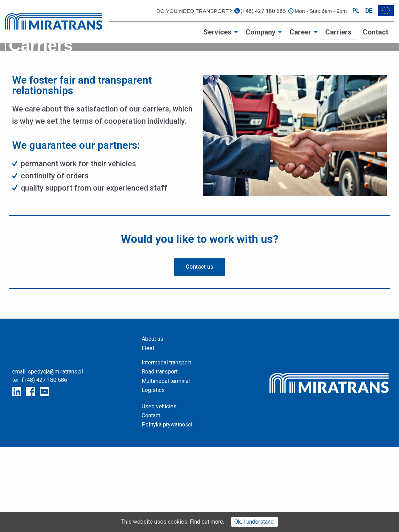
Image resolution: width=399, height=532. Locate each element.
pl (356, 11)
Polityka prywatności (167, 510)
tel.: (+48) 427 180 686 (40, 465)
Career (300, 32)
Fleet (148, 433)
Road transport (160, 457)
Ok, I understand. (255, 522)
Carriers (338, 32)
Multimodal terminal (166, 466)
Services (217, 32)
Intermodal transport (166, 448)
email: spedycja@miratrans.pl (48, 457)
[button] (199, 352)
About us (152, 424)
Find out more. (207, 522)
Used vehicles (159, 491)
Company (260, 32)
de (369, 11)
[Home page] (54, 21)
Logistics (153, 475)
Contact (375, 32)
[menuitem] (219, 32)
